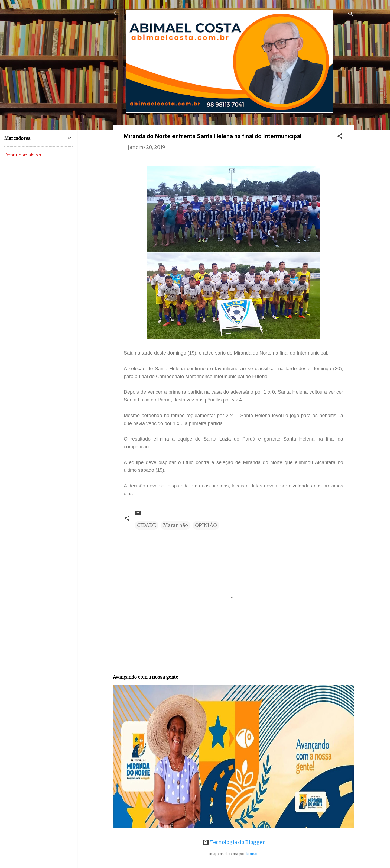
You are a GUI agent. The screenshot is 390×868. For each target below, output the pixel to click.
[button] (340, 137)
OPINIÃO (206, 525)
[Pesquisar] (351, 15)
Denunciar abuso (23, 155)
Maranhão (175, 525)
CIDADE (147, 525)
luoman (252, 854)
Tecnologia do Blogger (234, 842)
